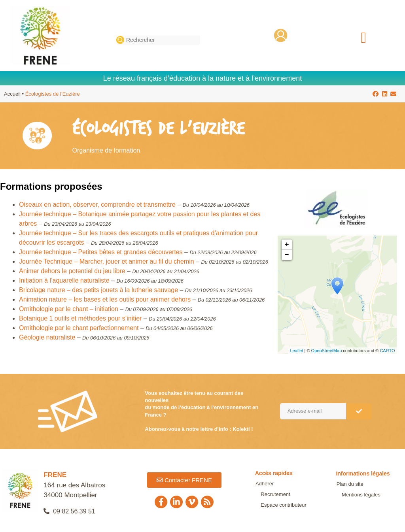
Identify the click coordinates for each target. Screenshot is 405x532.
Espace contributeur (278, 500)
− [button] (287, 255)
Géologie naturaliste (47, 337)
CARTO (387, 351)
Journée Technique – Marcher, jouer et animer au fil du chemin (107, 261)
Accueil (12, 94)
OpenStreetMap (327, 351)
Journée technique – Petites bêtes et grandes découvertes (101, 252)
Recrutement (288, 489)
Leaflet (296, 351)
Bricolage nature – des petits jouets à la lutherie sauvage (98, 290)
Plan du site (349, 484)
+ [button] (287, 245)
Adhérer (264, 489)
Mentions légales (355, 495)
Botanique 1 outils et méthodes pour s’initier (80, 318)
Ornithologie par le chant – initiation (69, 309)
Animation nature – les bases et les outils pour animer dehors (105, 299)
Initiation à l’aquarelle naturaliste (64, 280)
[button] (364, 38)
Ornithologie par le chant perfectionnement (79, 328)
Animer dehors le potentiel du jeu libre (72, 271)
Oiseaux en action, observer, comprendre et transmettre (97, 205)
